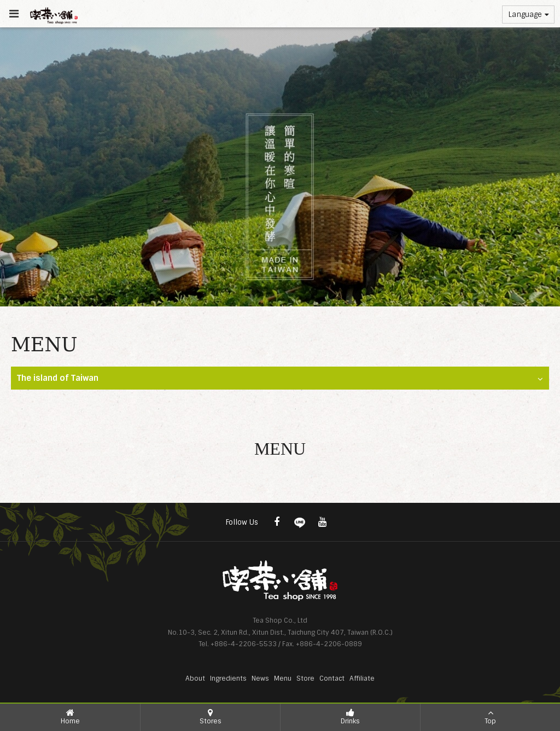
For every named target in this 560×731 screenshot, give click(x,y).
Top (490, 717)
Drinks (350, 717)
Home (70, 717)
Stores (210, 717)
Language (528, 14)
